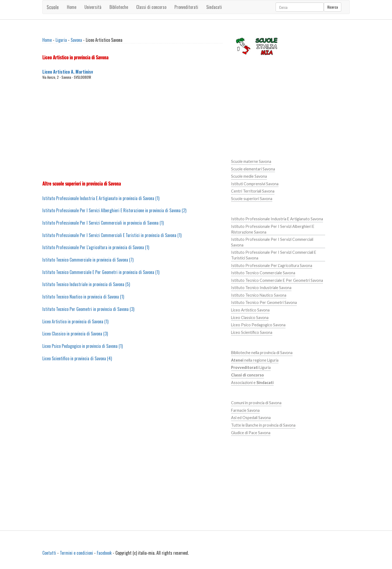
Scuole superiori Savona (252, 199)
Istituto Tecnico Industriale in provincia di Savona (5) (86, 284)
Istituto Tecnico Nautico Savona (259, 295)
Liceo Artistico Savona (250, 310)
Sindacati (214, 7)
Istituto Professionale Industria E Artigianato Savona (277, 219)
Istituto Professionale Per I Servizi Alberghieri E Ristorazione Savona (273, 229)
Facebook (104, 553)
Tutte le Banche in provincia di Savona (263, 425)
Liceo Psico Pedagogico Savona (258, 325)
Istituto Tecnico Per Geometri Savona (264, 302)
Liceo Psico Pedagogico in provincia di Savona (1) (82, 346)
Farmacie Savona (245, 410)
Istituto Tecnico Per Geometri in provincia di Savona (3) (88, 309)
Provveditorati (186, 7)
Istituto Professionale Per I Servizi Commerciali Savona (272, 242)
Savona (76, 40)
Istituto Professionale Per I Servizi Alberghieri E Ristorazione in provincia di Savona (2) (114, 210)
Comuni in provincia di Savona (256, 403)
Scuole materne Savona (251, 161)
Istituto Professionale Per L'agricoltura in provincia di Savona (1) (96, 247)
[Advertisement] (133, 130)
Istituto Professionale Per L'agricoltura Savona (272, 265)
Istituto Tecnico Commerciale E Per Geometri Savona (277, 280)
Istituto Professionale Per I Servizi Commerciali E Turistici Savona (274, 255)
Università (93, 7)
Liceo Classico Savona (250, 318)
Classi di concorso (151, 7)
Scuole (53, 7)
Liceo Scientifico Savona (252, 332)
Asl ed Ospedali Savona (251, 418)
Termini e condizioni (76, 553)
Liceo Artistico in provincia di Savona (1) (75, 321)
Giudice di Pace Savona (251, 433)
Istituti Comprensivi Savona (255, 184)
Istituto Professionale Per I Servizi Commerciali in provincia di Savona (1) (103, 223)
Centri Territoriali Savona (253, 191)
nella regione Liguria (255, 360)
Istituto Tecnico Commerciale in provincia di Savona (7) (88, 260)
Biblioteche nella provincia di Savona (262, 353)
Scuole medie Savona (249, 176)
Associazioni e (252, 383)
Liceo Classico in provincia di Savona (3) (75, 334)
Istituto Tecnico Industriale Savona (261, 288)
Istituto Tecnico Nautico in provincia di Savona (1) (83, 297)
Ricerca (333, 7)
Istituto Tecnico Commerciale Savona (263, 273)
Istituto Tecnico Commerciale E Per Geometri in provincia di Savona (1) (101, 272)
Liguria (61, 40)
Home (72, 7)
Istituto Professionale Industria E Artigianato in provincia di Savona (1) (101, 198)
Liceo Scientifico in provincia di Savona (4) (77, 358)
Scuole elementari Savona (253, 169)
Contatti (49, 553)
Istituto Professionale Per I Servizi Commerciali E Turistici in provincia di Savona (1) (112, 235)
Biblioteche (119, 7)
